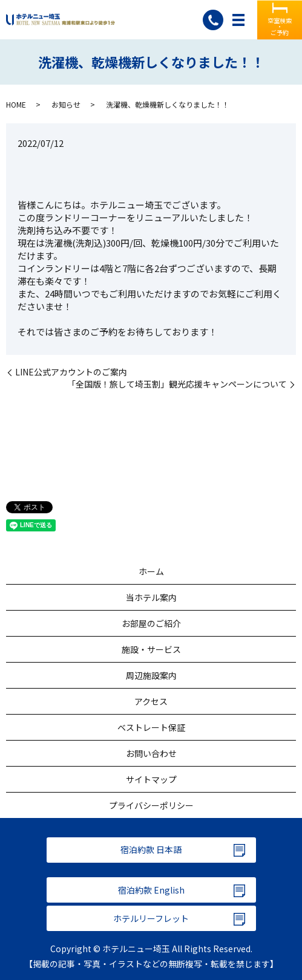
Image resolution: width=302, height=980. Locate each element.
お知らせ (66, 104)
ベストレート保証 (151, 727)
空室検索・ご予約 (280, 26)
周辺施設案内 (151, 675)
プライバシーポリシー (151, 805)
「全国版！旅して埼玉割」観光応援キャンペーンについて (177, 384)
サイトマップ (151, 779)
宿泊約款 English (151, 890)
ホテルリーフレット (151, 918)
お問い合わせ (151, 753)
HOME (16, 104)
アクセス (151, 701)
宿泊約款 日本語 (151, 849)
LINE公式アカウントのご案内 (71, 372)
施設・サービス (151, 649)
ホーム (151, 571)
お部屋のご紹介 (151, 623)
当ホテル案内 (151, 597)
